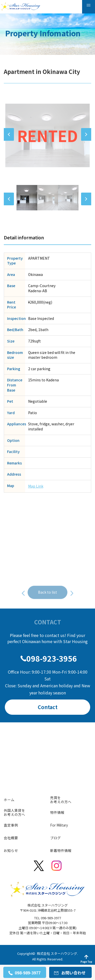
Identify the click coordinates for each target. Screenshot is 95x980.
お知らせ (11, 850)
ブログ (55, 838)
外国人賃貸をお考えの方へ (14, 812)
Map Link (36, 486)
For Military (59, 825)
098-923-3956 (52, 658)
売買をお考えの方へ (61, 800)
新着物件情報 (61, 850)
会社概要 (11, 838)
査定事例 (11, 825)
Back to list (48, 601)
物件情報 (57, 812)
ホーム (9, 800)
